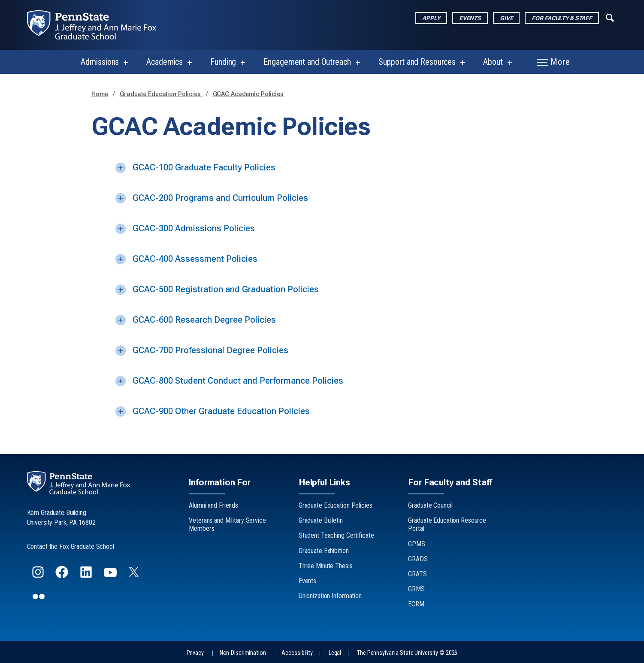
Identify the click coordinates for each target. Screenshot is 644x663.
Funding (223, 62)
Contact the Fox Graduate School (71, 546)
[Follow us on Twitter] (135, 574)
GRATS (417, 574)
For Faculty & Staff (562, 18)
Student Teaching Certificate (336, 535)
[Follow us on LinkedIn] (87, 576)
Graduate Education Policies (161, 94)
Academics (165, 62)
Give (506, 18)
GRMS (416, 589)
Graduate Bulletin (321, 520)
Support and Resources (417, 62)
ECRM (416, 604)
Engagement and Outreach (307, 62)
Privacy (195, 653)
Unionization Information (330, 596)
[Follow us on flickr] (39, 600)
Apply (431, 18)
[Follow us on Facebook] (63, 576)
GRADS (418, 559)
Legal (335, 653)
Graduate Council (430, 505)
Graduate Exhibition (324, 551)
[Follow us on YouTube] (111, 576)
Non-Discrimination (243, 653)
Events (470, 18)
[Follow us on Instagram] (39, 576)
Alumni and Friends (213, 505)
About (493, 62)
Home (100, 94)
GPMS (417, 544)
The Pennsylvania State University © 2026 (407, 653)
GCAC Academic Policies (248, 94)
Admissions (100, 62)
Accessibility (297, 653)
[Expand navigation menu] (610, 17)
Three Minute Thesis (326, 566)
